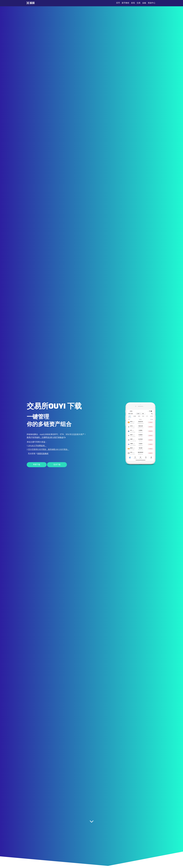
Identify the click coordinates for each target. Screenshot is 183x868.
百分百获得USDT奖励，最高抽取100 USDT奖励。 (49, 449)
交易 (139, 3)
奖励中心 (152, 3)
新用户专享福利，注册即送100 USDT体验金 (46, 437)
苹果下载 (37, 465)
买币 (118, 3)
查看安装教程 (43, 454)
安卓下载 (57, 465)
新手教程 (125, 3)
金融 (144, 3)
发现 (133, 3)
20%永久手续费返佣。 (37, 446)
